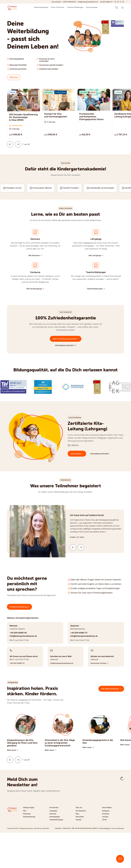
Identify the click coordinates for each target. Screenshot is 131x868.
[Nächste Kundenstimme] (81, 547)
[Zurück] (10, 144)
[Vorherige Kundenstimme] (73, 547)
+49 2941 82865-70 (106, 2)
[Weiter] (18, 144)
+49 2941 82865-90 (18, 633)
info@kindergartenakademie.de (88, 2)
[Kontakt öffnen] (120, 859)
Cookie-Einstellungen (117, 828)
